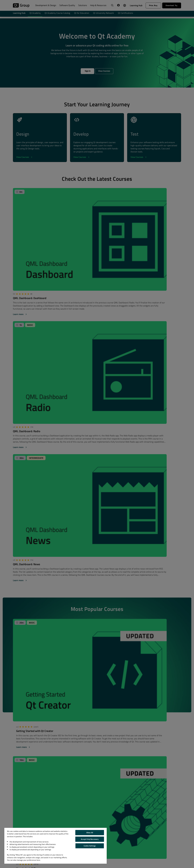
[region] (56, 846)
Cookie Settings (90, 846)
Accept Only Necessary (90, 839)
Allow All (90, 833)
